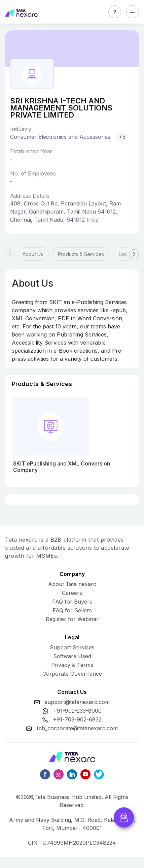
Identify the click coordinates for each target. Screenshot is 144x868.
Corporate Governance (72, 674)
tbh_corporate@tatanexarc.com (77, 728)
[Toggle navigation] (133, 12)
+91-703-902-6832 (77, 719)
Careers (72, 593)
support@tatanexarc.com (77, 702)
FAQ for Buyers (72, 602)
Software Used (72, 656)
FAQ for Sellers (72, 610)
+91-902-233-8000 (77, 711)
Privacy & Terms (72, 665)
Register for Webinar (72, 619)
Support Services (72, 647)
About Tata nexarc (72, 584)
